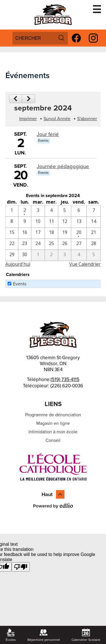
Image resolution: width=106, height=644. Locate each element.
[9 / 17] (38, 233)
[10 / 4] (79, 255)
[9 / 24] (38, 244)
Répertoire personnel (44, 635)
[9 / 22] (12, 244)
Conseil (53, 440)
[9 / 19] (64, 233)
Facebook (76, 39)
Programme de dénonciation (53, 415)
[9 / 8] (12, 222)
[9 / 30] (25, 255)
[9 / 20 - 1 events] (79, 233)
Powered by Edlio (53, 506)
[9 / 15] (12, 233)
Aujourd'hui (18, 264)
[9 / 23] (25, 244)
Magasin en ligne (53, 423)
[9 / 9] (25, 222)
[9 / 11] (52, 222)
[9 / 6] (79, 211)
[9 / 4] (52, 211)
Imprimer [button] (28, 119)
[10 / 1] (38, 255)
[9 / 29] (12, 255)
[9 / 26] (64, 244)
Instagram (93, 39)
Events (20, 284)
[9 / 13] (79, 222)
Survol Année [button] (57, 119)
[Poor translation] (21, 567)
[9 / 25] (52, 244)
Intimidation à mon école (53, 432)
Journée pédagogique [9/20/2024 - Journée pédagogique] (63, 166)
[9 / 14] (94, 222)
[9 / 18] (52, 233)
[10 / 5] (94, 255)
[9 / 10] (38, 222)
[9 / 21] (94, 233)
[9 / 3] (38, 211)
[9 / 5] (64, 211)
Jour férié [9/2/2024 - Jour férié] (48, 134)
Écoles (11, 635)
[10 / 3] (64, 255)
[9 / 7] (94, 211)
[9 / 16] (25, 233)
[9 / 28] (94, 244)
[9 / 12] (64, 222)
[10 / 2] (52, 255)
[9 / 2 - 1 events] (25, 211)
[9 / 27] (79, 244)
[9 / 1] (12, 211)
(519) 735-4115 (65, 379)
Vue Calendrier (85, 264)
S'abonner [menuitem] (87, 119)
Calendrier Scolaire (86, 635)
